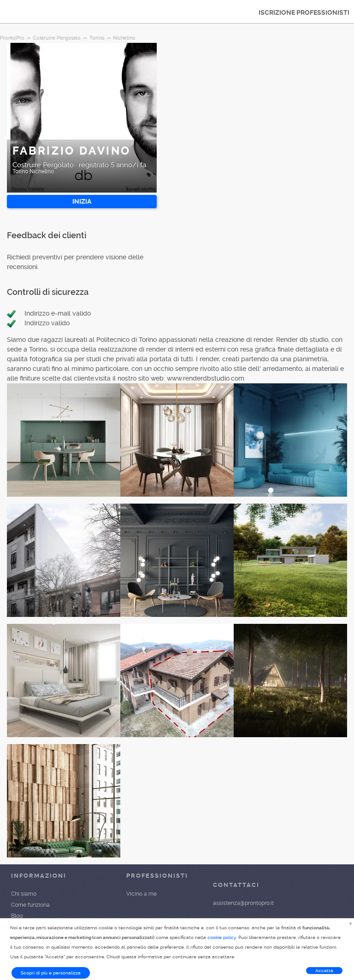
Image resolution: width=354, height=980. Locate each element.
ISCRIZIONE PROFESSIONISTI (304, 12)
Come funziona (30, 905)
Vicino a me (142, 894)
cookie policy (222, 937)
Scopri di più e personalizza (51, 973)
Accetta (324, 971)
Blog (17, 916)
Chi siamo (24, 894)
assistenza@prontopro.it (243, 903)
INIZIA (82, 201)
